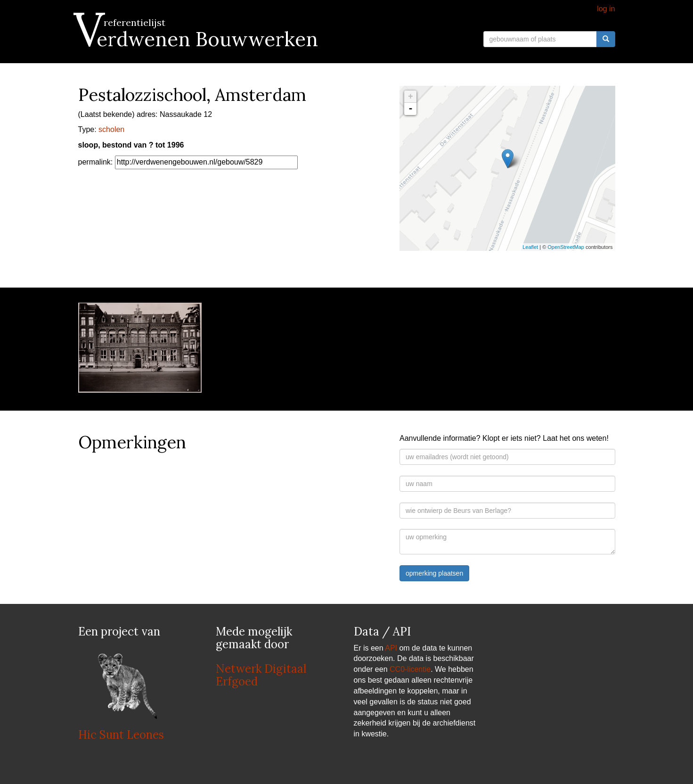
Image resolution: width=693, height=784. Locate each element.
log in (606, 9)
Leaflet (530, 247)
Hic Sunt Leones (121, 735)
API (391, 648)
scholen (111, 129)
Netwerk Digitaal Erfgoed (261, 675)
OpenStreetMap (566, 247)
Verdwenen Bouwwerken (198, 39)
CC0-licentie (410, 669)
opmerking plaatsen (434, 573)
